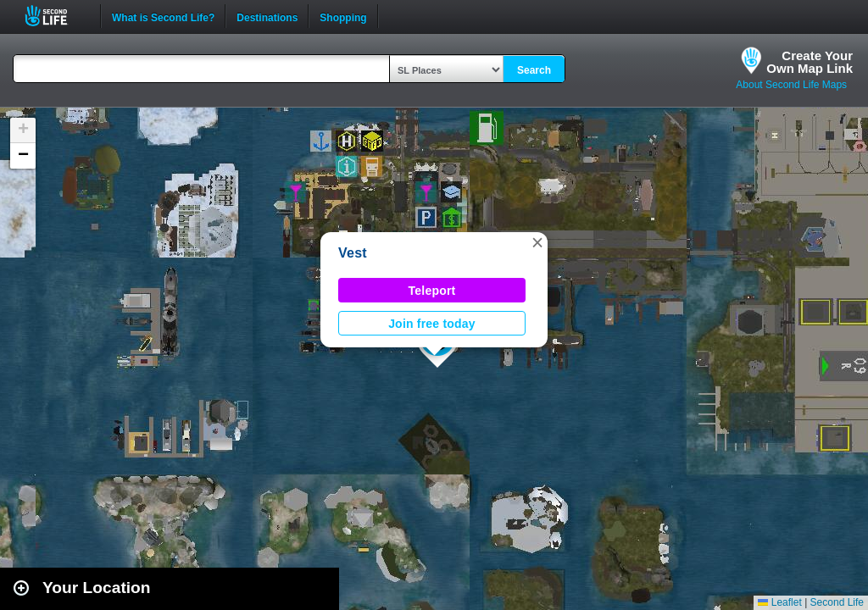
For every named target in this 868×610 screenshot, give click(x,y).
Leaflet (779, 602)
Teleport (432, 291)
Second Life (56, 16)
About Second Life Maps (791, 85)
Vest (353, 253)
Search (534, 70)
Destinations (267, 16)
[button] (537, 242)
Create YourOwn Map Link (810, 62)
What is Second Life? (163, 16)
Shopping (343, 16)
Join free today (432, 324)
